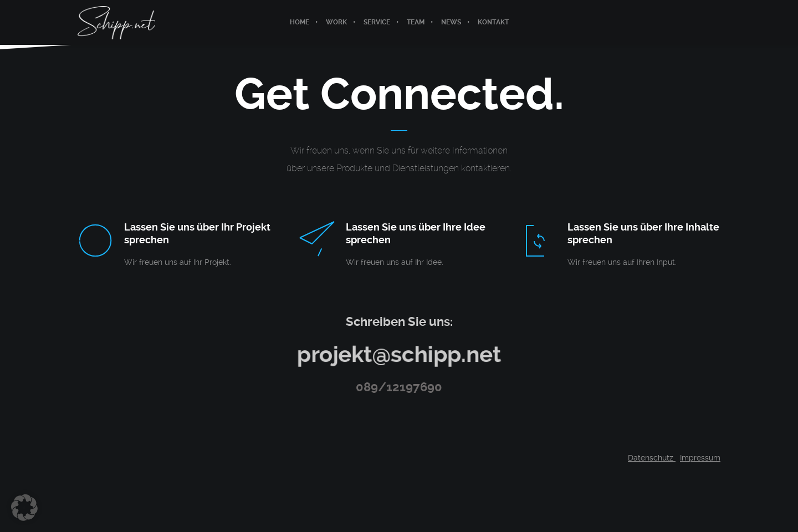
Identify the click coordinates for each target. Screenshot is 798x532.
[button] (24, 508)
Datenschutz (652, 458)
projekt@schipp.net (399, 354)
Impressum (700, 458)
